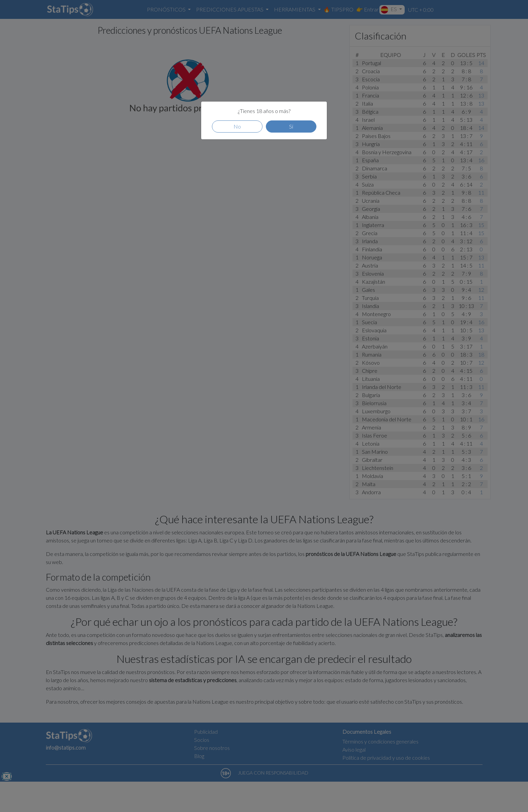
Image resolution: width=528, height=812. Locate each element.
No (237, 126)
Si (291, 126)
